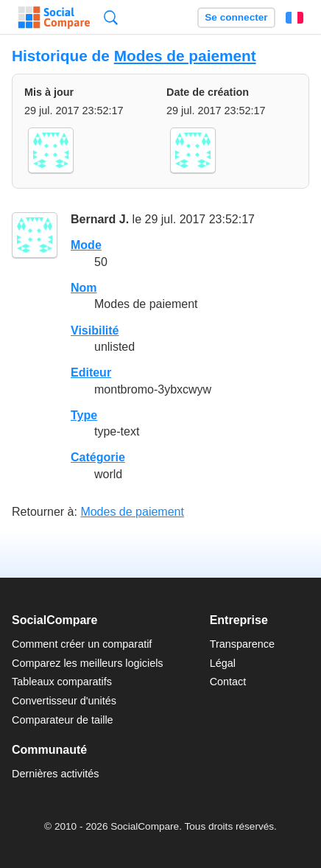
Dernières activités (55, 774)
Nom (84, 288)
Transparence (242, 644)
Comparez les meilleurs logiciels (88, 663)
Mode (86, 245)
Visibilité (95, 330)
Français (294, 18)
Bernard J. (100, 219)
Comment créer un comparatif (82, 644)
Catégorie (98, 457)
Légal (223, 663)
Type (84, 415)
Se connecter (236, 17)
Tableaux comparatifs (62, 682)
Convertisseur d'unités (64, 701)
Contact (228, 682)
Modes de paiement (185, 56)
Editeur (91, 372)
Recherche (111, 17)
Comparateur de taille (63, 720)
